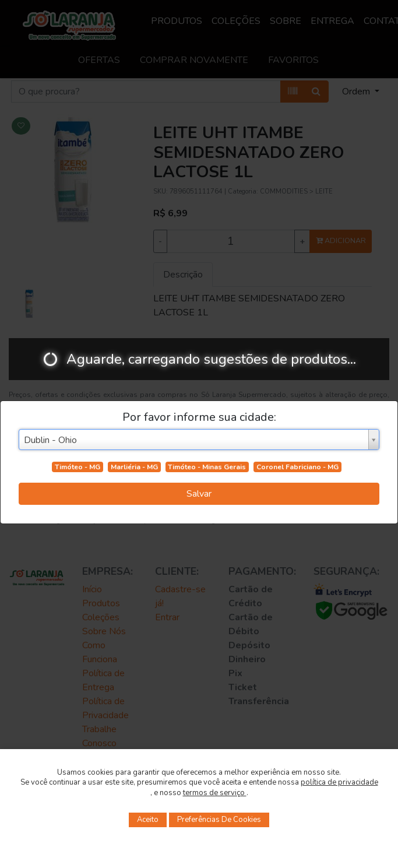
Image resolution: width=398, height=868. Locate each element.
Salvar (199, 494)
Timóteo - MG (78, 467)
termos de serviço (215, 793)
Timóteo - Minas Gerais (207, 467)
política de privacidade (339, 782)
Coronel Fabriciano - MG (297, 467)
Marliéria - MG (134, 467)
